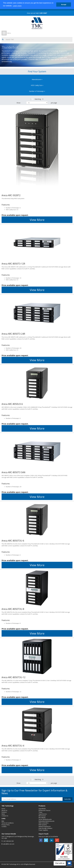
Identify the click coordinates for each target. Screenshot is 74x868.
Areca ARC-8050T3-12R (13, 264)
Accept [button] (64, 5)
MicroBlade (42, 818)
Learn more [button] (17, 6)
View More (37, 220)
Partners (4, 812)
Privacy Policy (6, 825)
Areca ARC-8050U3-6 (12, 404)
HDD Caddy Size (37, 85)
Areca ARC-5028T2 (11, 195)
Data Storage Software (45, 828)
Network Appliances (45, 826)
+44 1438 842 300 (8, 841)
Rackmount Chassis (45, 810)
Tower (41, 812)
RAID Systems (43, 825)
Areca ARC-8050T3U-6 (13, 541)
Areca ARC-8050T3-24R (13, 334)
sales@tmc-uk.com (9, 844)
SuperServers (43, 814)
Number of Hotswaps (37, 91)
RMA (3, 821)
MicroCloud (42, 816)
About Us (4, 810)
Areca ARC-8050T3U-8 (13, 609)
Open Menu (4, 33)
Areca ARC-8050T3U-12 (13, 677)
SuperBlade (42, 809)
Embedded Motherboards (46, 821)
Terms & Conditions (8, 823)
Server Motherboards (45, 819)
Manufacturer (37, 79)
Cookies (4, 826)
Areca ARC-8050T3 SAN (13, 472)
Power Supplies (43, 830)
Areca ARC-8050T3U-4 (13, 746)
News (3, 814)
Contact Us (5, 816)
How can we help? (37, 13)
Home (3, 809)
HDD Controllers (44, 823)
